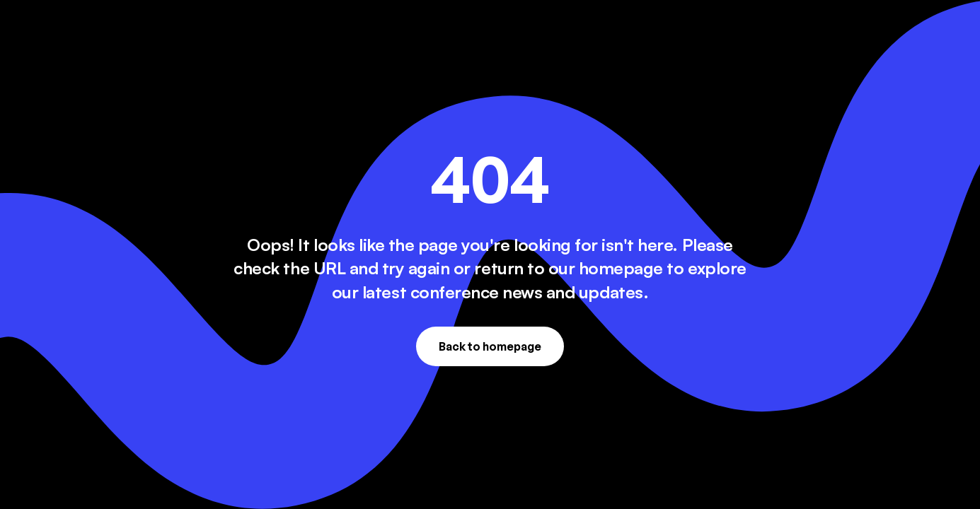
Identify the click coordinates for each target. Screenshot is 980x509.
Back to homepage (490, 346)
